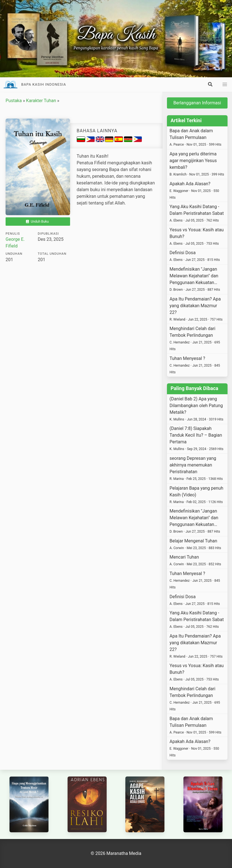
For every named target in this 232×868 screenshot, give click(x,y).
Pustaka (14, 101)
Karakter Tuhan (41, 101)
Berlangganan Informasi (197, 103)
